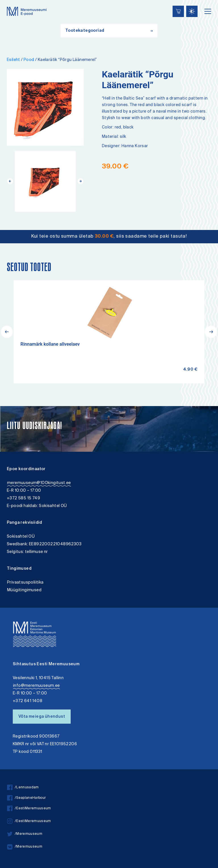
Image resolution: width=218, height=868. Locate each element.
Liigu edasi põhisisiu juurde (7, 1)
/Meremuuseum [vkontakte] (25, 847)
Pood (29, 60)
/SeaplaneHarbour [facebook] (26, 798)
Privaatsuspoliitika (25, 583)
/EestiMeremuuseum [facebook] (29, 809)
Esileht (13, 60)
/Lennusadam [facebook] (23, 788)
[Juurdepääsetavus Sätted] (192, 11)
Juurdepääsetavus (10, 1)
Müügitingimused (24, 590)
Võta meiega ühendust (42, 717)
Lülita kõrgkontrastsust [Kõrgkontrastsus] (8, 4)
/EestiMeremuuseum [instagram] (29, 821)
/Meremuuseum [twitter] (25, 834)
